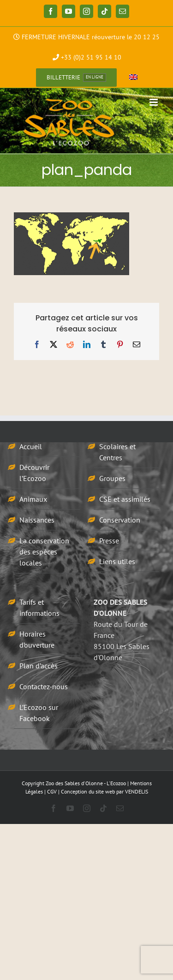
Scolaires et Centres (117, 452)
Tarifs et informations (39, 607)
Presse (109, 541)
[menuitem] (133, 78)
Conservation (120, 520)
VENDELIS (137, 791)
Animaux (33, 499)
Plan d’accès (39, 666)
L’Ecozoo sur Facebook (39, 713)
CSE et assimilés (125, 499)
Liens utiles (117, 561)
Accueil (31, 446)
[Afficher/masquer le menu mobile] (154, 102)
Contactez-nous (44, 686)
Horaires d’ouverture (37, 639)
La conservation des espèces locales (44, 552)
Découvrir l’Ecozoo (34, 473)
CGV (52, 791)
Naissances (37, 520)
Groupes (112, 478)
